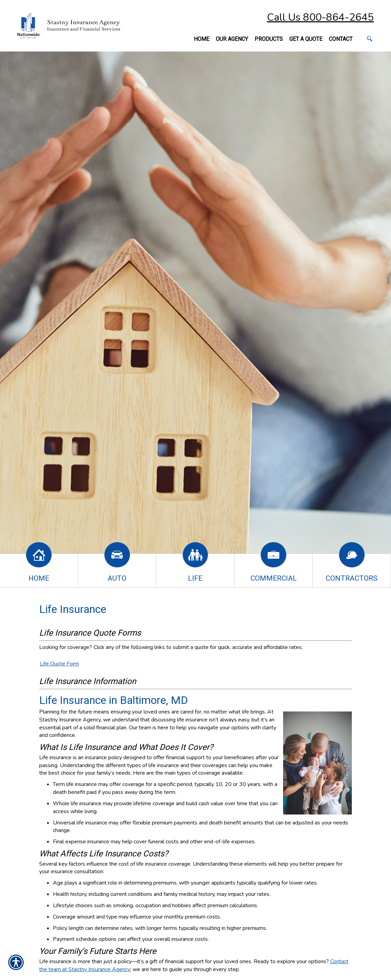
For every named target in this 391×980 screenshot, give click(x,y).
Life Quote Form (59, 664)
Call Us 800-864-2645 (320, 17)
